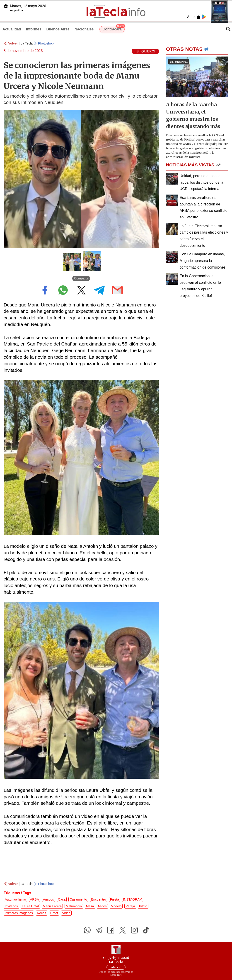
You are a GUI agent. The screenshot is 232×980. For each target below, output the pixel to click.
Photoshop (46, 43)
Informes (34, 29)
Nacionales (84, 29)
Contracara (113, 29)
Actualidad (12, 29)
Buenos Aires (58, 29)
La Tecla (27, 43)
